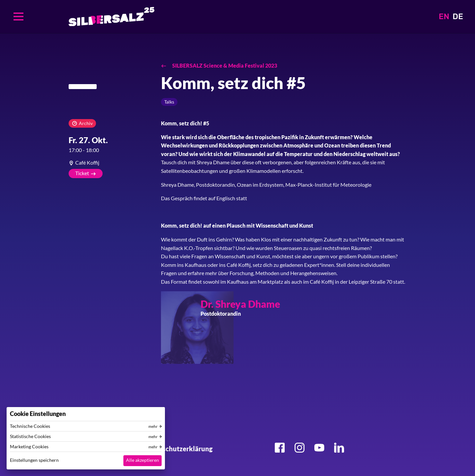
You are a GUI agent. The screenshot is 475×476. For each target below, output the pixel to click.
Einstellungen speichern (34, 460)
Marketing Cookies (29, 447)
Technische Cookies (30, 426)
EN (444, 16)
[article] (110, 163)
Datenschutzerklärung (178, 449)
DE (458, 16)
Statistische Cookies (30, 436)
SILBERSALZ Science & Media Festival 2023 (224, 65)
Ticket (82, 173)
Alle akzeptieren (142, 460)
